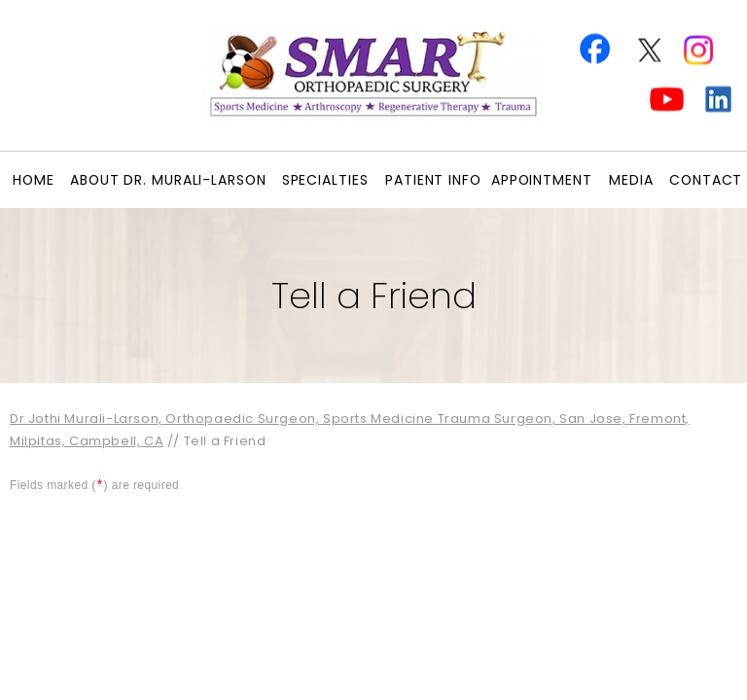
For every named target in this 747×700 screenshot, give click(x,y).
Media (631, 180)
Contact (706, 180)
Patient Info (433, 180)
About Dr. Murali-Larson (168, 180)
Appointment (542, 180)
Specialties (325, 180)
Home (34, 180)
